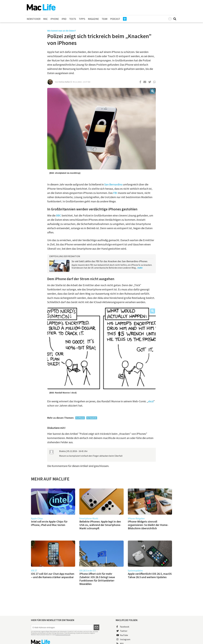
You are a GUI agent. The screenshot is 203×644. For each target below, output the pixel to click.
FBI (115, 193)
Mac (45, 19)
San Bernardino (113, 184)
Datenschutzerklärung (63, 635)
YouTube (122, 635)
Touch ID (93, 418)
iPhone (55, 19)
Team (105, 19)
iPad (64, 19)
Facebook (123, 627)
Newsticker (34, 19)
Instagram (123, 639)
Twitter (122, 631)
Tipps (82, 19)
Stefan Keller (64, 82)
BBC (59, 215)
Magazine (93, 19)
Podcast (115, 19)
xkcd (151, 401)
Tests (73, 19)
